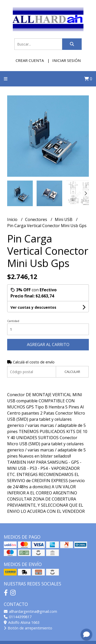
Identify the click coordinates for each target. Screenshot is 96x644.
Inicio (13, 219)
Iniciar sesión (66, 60)
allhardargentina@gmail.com (30, 611)
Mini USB (64, 219)
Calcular (72, 372)
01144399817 (18, 617)
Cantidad (13, 321)
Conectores (37, 219)
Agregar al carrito (48, 345)
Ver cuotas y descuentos (33, 307)
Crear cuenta (30, 60)
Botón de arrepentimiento (28, 628)
